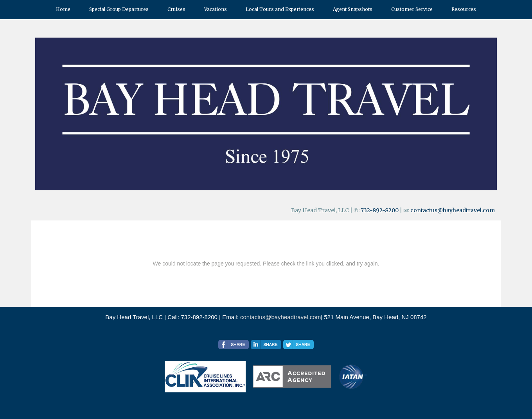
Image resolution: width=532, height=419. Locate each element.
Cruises (176, 9)
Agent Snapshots (353, 9)
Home (63, 9)
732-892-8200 (380, 210)
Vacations (216, 9)
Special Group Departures (119, 9)
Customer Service (412, 9)
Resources (464, 9)
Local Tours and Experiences (280, 9)
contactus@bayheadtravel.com (453, 210)
